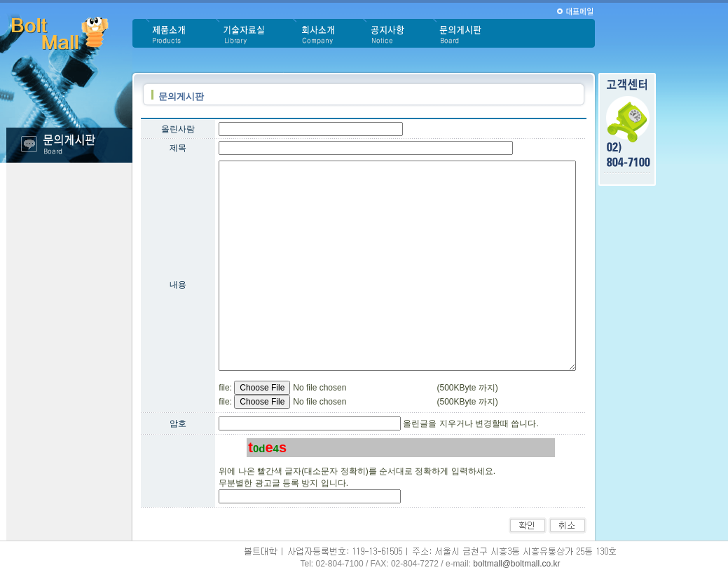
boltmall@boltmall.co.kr (516, 564)
